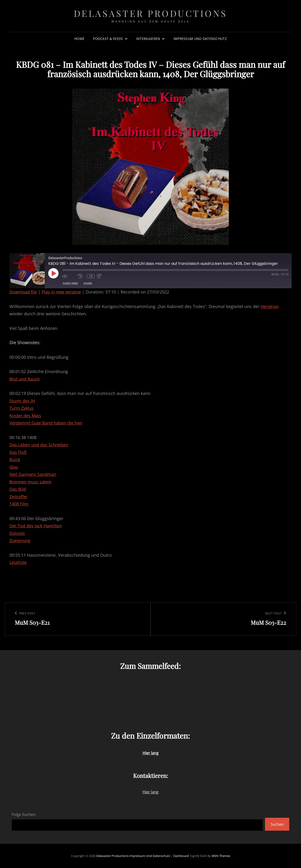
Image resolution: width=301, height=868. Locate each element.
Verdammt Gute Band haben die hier (46, 423)
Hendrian (270, 306)
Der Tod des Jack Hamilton (36, 526)
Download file (23, 292)
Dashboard (181, 856)
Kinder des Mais (25, 416)
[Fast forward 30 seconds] (103, 276)
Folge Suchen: (24, 814)
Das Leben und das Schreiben (39, 445)
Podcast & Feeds (108, 39)
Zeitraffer (18, 497)
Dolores (17, 533)
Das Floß (18, 452)
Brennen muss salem (30, 482)
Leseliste (18, 562)
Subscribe (70, 284)
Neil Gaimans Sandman (33, 474)
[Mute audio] (69, 276)
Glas (14, 467)
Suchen (277, 824)
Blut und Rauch (25, 379)
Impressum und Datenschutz (200, 39)
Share (88, 284)
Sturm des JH (22, 401)
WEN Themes (221, 856)
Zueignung (20, 540)
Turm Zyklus (22, 408)
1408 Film (19, 504)
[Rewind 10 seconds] (81, 276)
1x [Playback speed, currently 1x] (91, 276)
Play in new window (61, 292)
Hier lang (150, 792)
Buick (15, 459)
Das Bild (18, 489)
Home (79, 39)
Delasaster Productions (151, 13)
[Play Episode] (53, 273)
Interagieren (148, 39)
